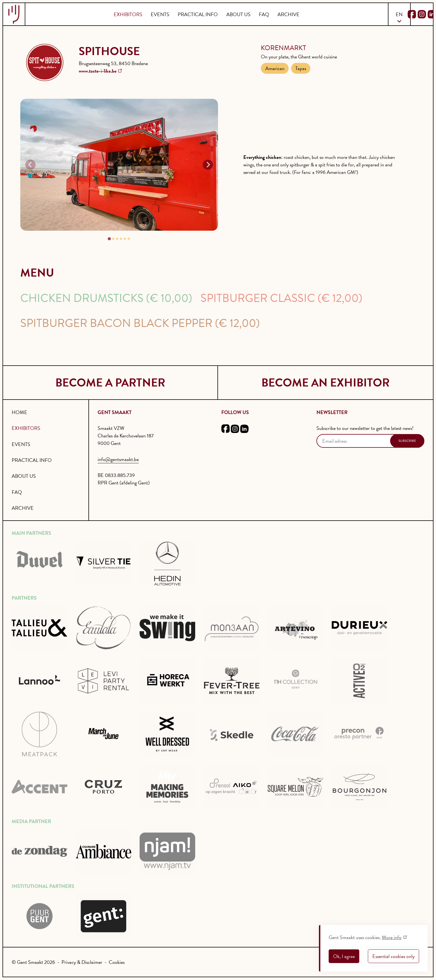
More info (392, 937)
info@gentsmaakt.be (118, 459)
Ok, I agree (344, 956)
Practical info (198, 14)
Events (160, 14)
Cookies (117, 962)
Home (19, 412)
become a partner (110, 383)
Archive (288, 14)
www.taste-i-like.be (98, 71)
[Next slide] (208, 164)
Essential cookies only (393, 956)
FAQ (264, 14)
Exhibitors (128, 14)
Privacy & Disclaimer (82, 962)
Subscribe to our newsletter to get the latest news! (365, 428)
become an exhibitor (325, 383)
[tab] (109, 239)
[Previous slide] (30, 164)
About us (238, 14)
